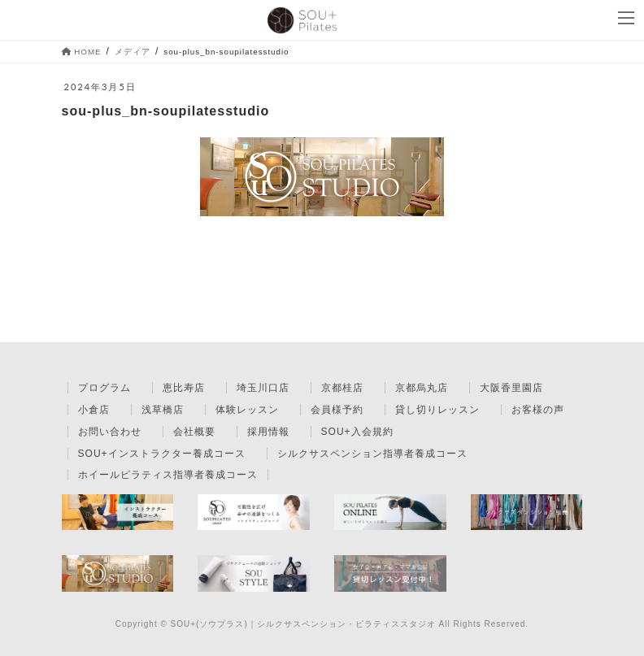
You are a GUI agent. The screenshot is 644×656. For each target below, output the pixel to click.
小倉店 (94, 410)
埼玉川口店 (263, 388)
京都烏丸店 (422, 388)
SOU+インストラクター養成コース (162, 454)
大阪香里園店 (511, 388)
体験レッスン (247, 410)
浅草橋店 (163, 410)
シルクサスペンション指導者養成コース (372, 454)
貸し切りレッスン (437, 410)
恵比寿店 (184, 388)
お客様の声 (538, 410)
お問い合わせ (110, 432)
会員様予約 (337, 410)
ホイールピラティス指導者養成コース (168, 475)
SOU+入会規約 (357, 432)
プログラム (104, 388)
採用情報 (268, 432)
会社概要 (194, 432)
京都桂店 (342, 388)
